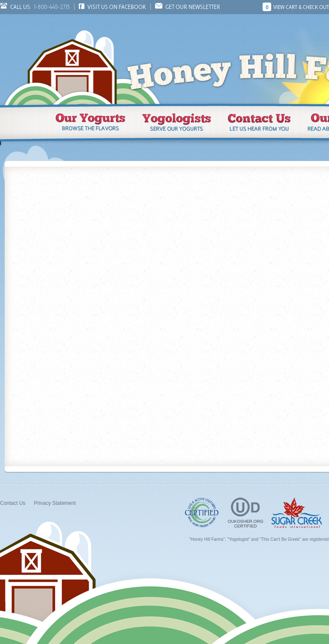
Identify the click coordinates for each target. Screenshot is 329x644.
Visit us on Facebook (117, 7)
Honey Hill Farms (73, 59)
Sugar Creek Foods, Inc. (297, 513)
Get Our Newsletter (193, 7)
